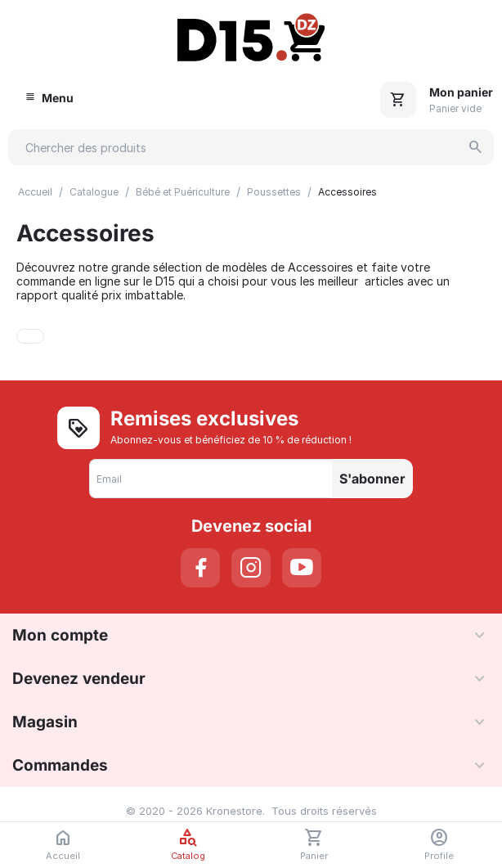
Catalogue (94, 192)
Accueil (35, 192)
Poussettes (274, 192)
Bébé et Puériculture (183, 192)
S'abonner (372, 479)
